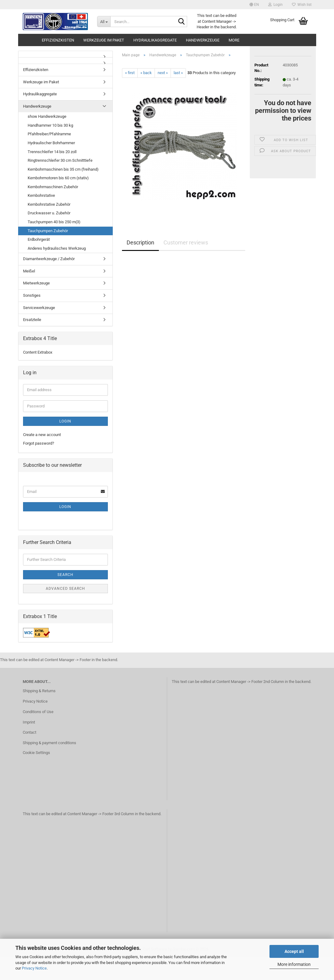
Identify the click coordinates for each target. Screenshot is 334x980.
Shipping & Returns (39, 691)
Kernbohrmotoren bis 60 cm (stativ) (58, 178)
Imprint (29, 722)
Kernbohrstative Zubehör (49, 204)
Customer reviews (186, 242)
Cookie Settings (36, 753)
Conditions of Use (38, 712)
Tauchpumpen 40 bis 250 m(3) (54, 222)
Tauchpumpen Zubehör (48, 231)
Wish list (302, 5)
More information (294, 964)
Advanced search (65, 589)
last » (178, 73)
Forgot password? (39, 443)
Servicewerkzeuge (39, 308)
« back (146, 73)
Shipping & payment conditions (49, 743)
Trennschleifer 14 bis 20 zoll (52, 152)
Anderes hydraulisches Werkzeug (57, 248)
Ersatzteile (32, 320)
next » (163, 73)
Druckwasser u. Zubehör (49, 213)
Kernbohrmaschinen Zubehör (53, 187)
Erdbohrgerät (39, 239)
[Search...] (104, 22)
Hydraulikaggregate (155, 40)
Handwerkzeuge (203, 40)
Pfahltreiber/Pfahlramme (49, 134)
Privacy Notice (34, 968)
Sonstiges (32, 295)
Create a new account (42, 435)
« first (130, 73)
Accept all (294, 951)
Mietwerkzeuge (36, 283)
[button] (254, 5)
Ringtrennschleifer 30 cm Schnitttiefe (60, 160)
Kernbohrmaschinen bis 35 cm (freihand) (63, 169)
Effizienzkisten (58, 40)
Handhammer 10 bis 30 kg (50, 125)
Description (140, 242)
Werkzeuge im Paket (104, 40)
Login (65, 421)
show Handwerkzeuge (47, 116)
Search (65, 575)
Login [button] (275, 5)
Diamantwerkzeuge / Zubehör (49, 259)
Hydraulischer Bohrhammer (51, 143)
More (234, 40)
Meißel (29, 271)
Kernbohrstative (41, 195)
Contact (29, 732)
